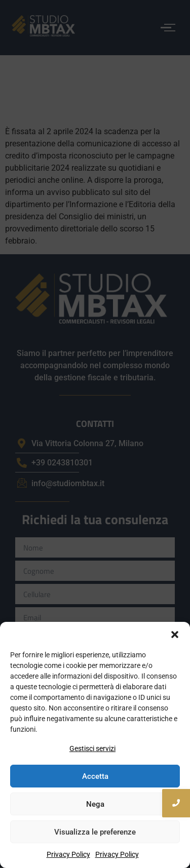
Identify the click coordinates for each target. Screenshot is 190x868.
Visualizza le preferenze (95, 832)
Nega (95, 804)
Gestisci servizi (92, 748)
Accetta (95, 776)
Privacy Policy (68, 854)
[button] (175, 635)
